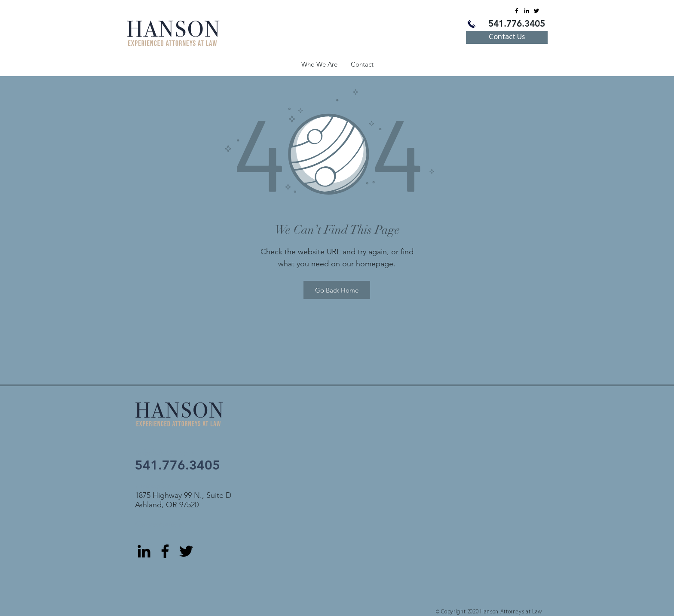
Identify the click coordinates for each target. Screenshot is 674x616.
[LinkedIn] (527, 11)
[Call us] (472, 24)
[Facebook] (517, 11)
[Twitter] (536, 11)
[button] (319, 64)
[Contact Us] (507, 37)
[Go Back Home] (337, 290)
